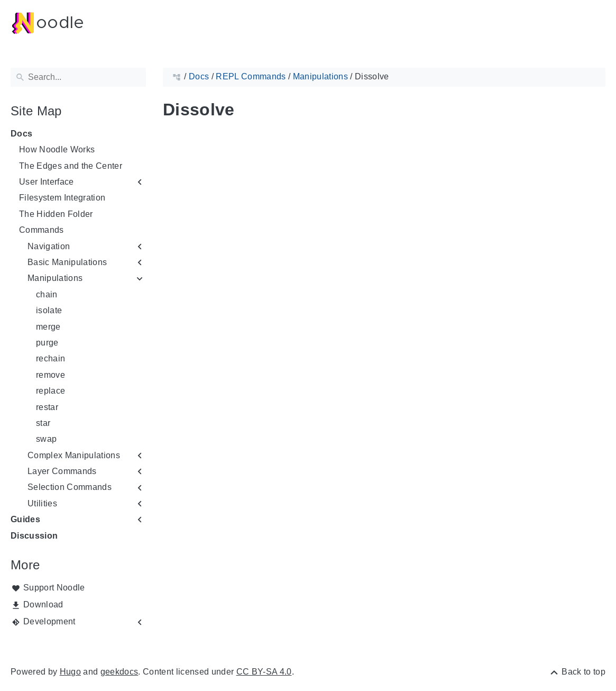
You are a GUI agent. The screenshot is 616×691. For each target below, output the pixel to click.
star (43, 423)
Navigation (49, 246)
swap (46, 439)
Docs (21, 134)
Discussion (34, 536)
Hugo (70, 672)
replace (50, 391)
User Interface (47, 182)
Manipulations (55, 278)
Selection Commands (70, 487)
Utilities (42, 503)
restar (47, 407)
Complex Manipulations (74, 455)
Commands (42, 230)
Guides (25, 519)
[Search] (78, 77)
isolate (49, 310)
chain (47, 294)
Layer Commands (62, 471)
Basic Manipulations (67, 262)
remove (50, 375)
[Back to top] (577, 672)
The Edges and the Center (71, 166)
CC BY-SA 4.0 (264, 672)
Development (49, 621)
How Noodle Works (57, 149)
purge (47, 343)
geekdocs (119, 672)
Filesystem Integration (62, 198)
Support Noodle (54, 588)
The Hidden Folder (56, 214)
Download (43, 604)
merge (48, 327)
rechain (50, 358)
